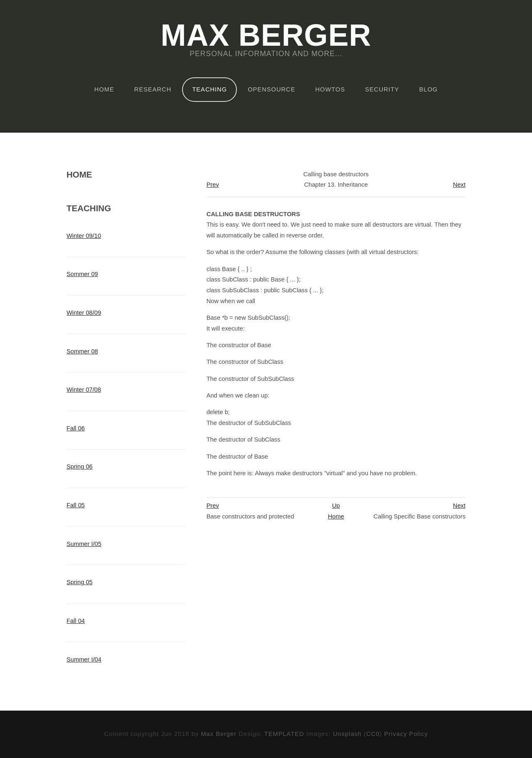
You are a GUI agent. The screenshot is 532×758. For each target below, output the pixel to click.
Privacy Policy (406, 734)
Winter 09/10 (84, 236)
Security (382, 89)
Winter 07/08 (84, 390)
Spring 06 (80, 467)
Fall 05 (76, 505)
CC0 (373, 734)
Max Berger (266, 36)
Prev (213, 185)
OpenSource (271, 89)
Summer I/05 (84, 544)
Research (153, 89)
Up (336, 506)
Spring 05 (80, 582)
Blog (428, 89)
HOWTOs (330, 89)
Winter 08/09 (84, 313)
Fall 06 (76, 428)
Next (459, 185)
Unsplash (347, 734)
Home (104, 89)
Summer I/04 (84, 659)
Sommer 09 (82, 274)
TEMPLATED (284, 734)
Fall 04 (76, 621)
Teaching (209, 89)
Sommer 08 (82, 351)
